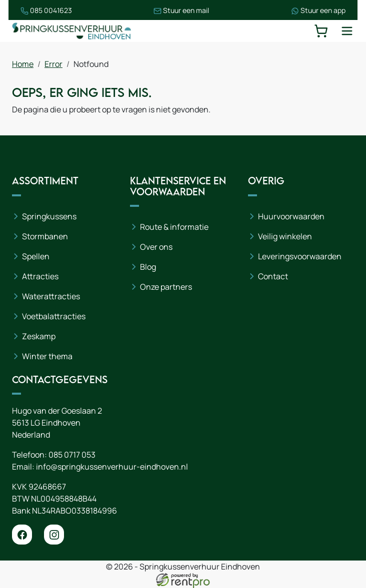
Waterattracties (51, 296)
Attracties (40, 276)
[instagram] (54, 535)
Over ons (156, 247)
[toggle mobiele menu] (347, 31)
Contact (273, 276)
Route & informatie (174, 227)
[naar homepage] (72, 31)
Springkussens (49, 216)
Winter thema (47, 356)
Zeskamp (39, 336)
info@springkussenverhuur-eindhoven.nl (112, 467)
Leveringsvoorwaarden (300, 256)
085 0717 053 (72, 455)
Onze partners (166, 287)
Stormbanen (45, 236)
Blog (148, 267)
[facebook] (22, 535)
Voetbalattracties (54, 316)
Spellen (36, 256)
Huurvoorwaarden (291, 216)
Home (23, 64)
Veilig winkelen (285, 236)
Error (53, 64)
